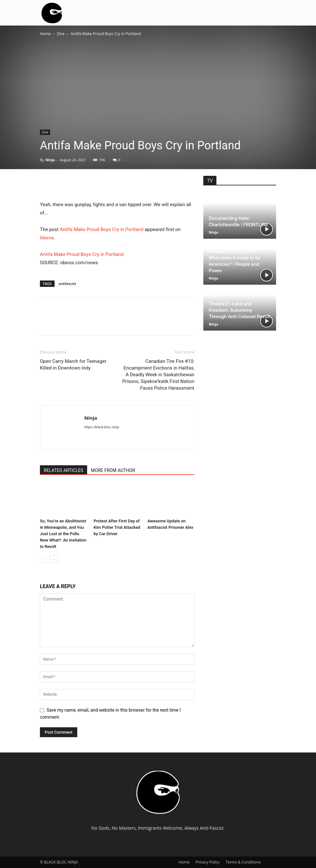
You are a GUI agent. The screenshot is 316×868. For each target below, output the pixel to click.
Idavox (47, 238)
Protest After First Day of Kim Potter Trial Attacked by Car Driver (117, 527)
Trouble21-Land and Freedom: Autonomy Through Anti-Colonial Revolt (240, 310)
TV (256, 13)
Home (45, 34)
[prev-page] (44, 559)
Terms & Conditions (243, 862)
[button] (268, 13)
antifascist (68, 284)
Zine (61, 34)
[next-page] (54, 559)
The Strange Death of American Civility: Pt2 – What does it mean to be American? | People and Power (235, 258)
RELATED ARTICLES (64, 470)
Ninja (50, 160)
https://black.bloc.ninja (102, 427)
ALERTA (222, 13)
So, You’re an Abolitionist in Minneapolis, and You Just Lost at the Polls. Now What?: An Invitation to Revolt (63, 534)
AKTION (241, 13)
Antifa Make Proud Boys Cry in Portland (102, 229)
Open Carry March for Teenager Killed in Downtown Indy (73, 365)
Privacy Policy (208, 862)
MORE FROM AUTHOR (113, 470)
